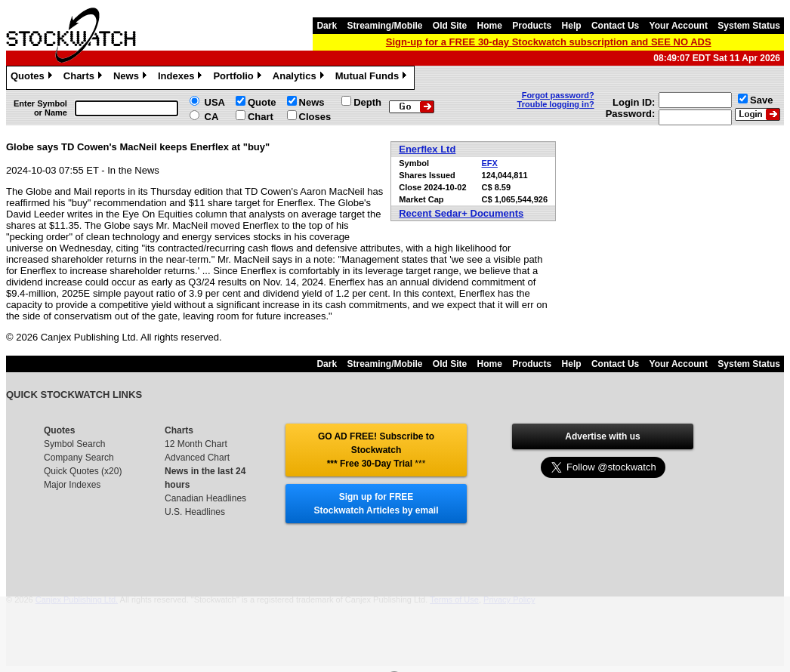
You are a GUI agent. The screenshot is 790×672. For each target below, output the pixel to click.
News (132, 78)
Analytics (300, 78)
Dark (327, 26)
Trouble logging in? (556, 104)
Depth (367, 102)
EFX (490, 163)
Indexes (182, 78)
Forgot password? (558, 95)
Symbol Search (74, 444)
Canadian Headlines (205, 498)
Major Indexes (72, 485)
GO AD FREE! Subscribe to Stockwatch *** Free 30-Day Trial (376, 450)
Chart (261, 117)
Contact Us (615, 26)
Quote (262, 102)
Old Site (450, 26)
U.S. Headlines (195, 512)
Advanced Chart (197, 458)
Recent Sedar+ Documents (461, 213)
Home (490, 26)
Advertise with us (602, 436)
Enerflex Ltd (427, 149)
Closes (315, 117)
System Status (749, 26)
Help (572, 26)
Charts (85, 78)
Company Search (79, 458)
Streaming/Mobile (384, 26)
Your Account (679, 26)
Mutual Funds (373, 78)
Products (532, 26)
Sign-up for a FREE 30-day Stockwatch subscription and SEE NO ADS (549, 42)
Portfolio (239, 78)
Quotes (33, 78)
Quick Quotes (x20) (83, 471)
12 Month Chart (196, 444)
